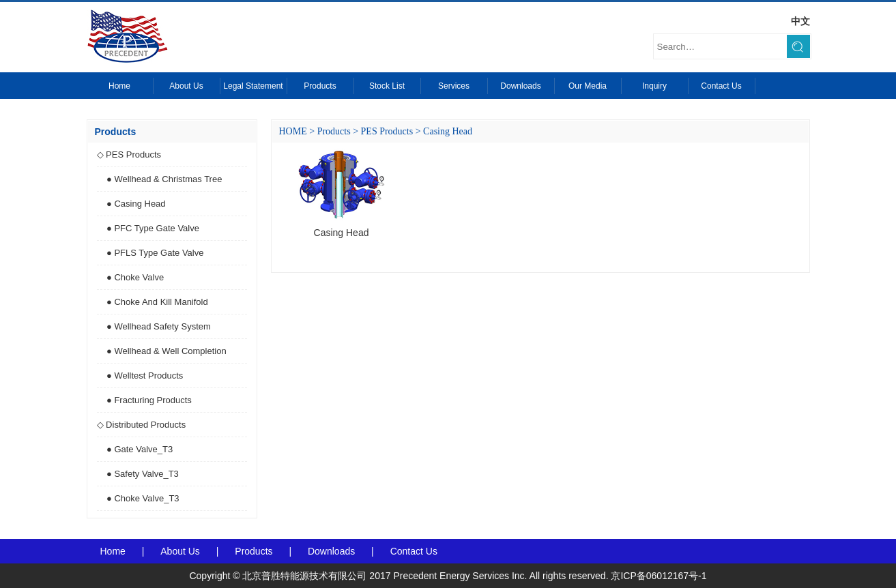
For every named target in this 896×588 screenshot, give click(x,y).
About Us (186, 86)
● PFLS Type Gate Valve (155, 253)
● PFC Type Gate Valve (153, 228)
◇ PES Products (129, 155)
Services (454, 86)
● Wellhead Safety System (159, 326)
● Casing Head (136, 204)
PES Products (387, 131)
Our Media (588, 86)
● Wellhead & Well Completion (167, 351)
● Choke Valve (135, 277)
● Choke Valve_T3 (143, 498)
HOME (293, 131)
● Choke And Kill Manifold (157, 302)
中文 (800, 21)
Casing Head (448, 131)
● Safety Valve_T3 (143, 474)
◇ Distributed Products (142, 425)
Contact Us (721, 86)
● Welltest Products (145, 376)
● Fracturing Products (149, 400)
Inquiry (654, 86)
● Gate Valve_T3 (140, 449)
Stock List (387, 86)
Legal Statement (253, 86)
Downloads (520, 86)
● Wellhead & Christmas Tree (164, 179)
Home (119, 86)
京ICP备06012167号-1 (659, 576)
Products (320, 86)
